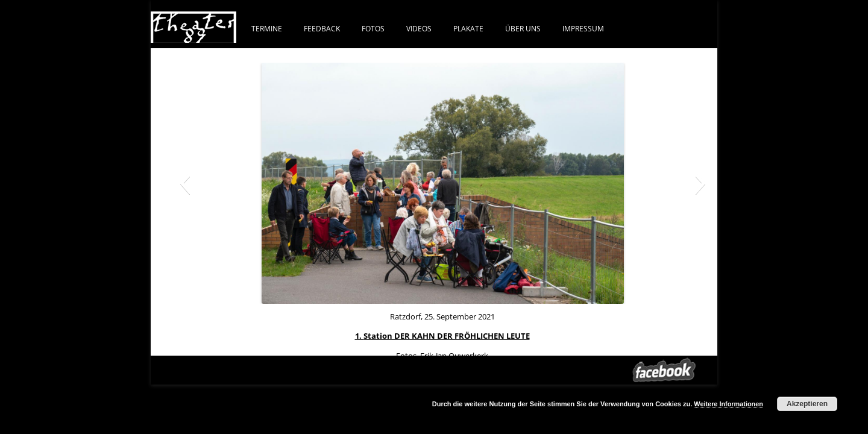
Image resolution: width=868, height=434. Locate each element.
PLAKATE (468, 28)
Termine (267, 28)
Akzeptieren (807, 404)
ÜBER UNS (523, 28)
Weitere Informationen (728, 404)
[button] (185, 183)
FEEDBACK (322, 28)
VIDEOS (419, 28)
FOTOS (373, 28)
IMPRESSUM (583, 28)
